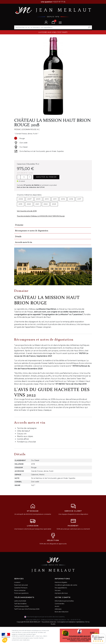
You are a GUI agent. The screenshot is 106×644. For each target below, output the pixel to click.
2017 (79, 199)
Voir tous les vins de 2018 (27, 211)
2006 (21, 199)
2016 (63, 199)
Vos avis (58, 590)
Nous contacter (20, 590)
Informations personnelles (64, 601)
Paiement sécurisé (21, 585)
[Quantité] (24, 177)
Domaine (19, 225)
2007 (30, 199)
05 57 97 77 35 (75, 620)
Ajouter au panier (46, 177)
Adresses (58, 609)
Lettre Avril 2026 (20, 601)
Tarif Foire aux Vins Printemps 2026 (27, 609)
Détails (18, 237)
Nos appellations (61, 588)
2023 (54, 204)
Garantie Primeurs (21, 588)
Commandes (59, 604)
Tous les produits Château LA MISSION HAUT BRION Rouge (41, 216)
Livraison (17, 582)
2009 (38, 199)
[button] (5, 640)
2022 (46, 204)
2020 (29, 204)
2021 (37, 204)
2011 (55, 199)
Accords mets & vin (24, 242)
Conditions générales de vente (66, 585)
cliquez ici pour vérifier (73, 617)
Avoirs (57, 606)
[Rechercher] (53, 27)
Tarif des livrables (20, 604)
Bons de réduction (62, 612)
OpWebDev (80, 622)
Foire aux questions (21, 593)
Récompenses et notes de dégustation (32, 231)
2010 (47, 199)
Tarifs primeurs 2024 (21, 606)
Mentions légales (61, 582)
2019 (21, 204)
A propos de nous (61, 593)
